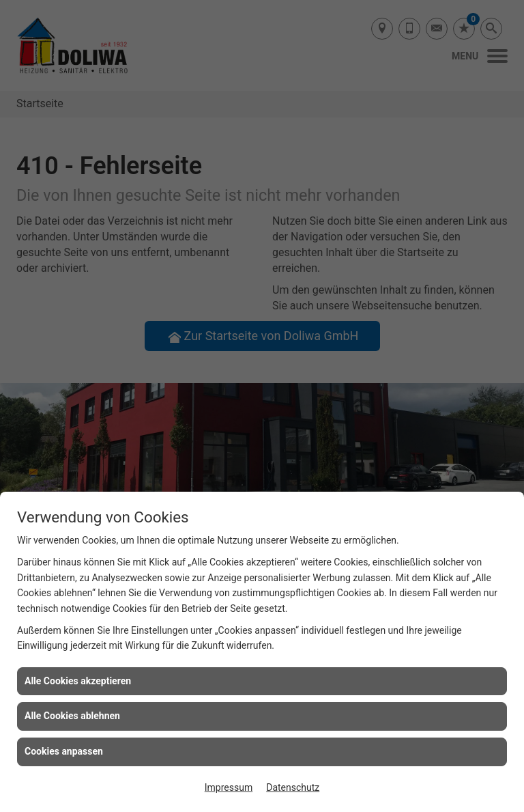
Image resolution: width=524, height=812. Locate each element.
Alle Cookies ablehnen (72, 716)
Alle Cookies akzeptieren (78, 681)
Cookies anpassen (64, 751)
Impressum (229, 787)
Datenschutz (293, 787)
